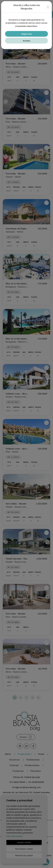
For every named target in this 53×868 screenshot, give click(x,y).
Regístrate (27, 34)
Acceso (27, 41)
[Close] (48, 7)
